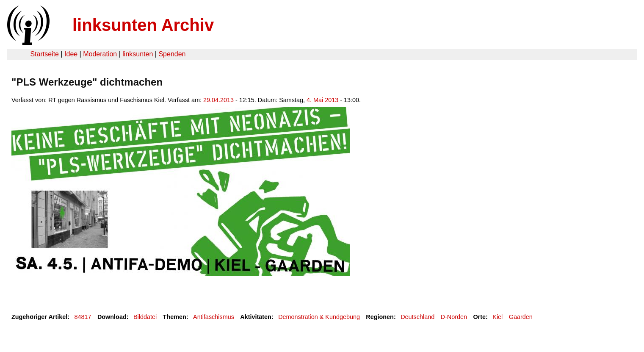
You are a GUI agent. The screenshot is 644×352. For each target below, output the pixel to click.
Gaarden (521, 317)
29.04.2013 (218, 100)
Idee (71, 54)
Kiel (498, 317)
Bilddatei (145, 317)
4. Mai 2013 (322, 100)
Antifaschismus (214, 317)
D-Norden (454, 317)
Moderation (100, 54)
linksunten (138, 54)
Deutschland (417, 317)
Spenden (172, 54)
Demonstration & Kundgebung (319, 317)
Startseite (44, 54)
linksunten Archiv (143, 25)
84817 (83, 317)
